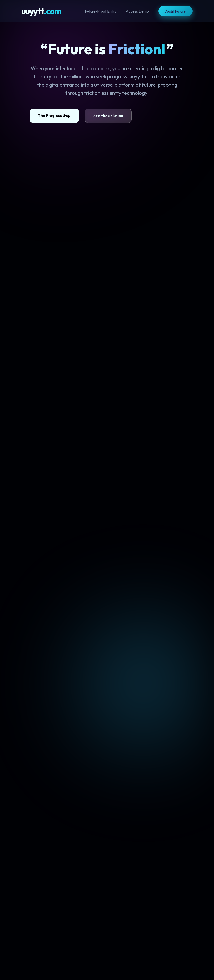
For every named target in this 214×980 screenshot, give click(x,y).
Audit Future (175, 11)
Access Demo (137, 11)
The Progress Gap (48, 115)
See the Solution (102, 116)
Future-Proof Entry (101, 11)
